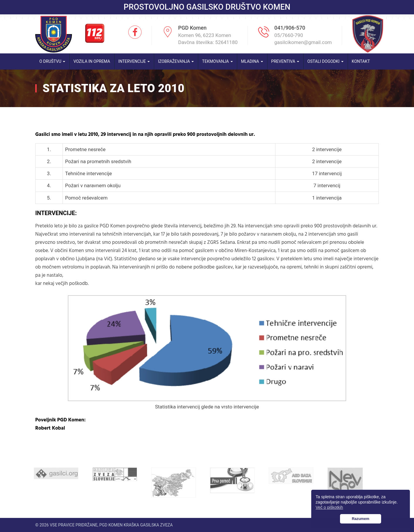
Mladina (252, 61)
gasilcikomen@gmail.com (303, 42)
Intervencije (134, 61)
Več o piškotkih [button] (329, 507)
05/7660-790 (289, 35)
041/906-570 (290, 28)
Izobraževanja (176, 61)
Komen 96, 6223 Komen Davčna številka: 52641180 (208, 39)
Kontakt (361, 61)
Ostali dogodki (325, 61)
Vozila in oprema (92, 61)
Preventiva (285, 61)
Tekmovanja (217, 61)
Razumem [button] (361, 519)
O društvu (52, 61)
